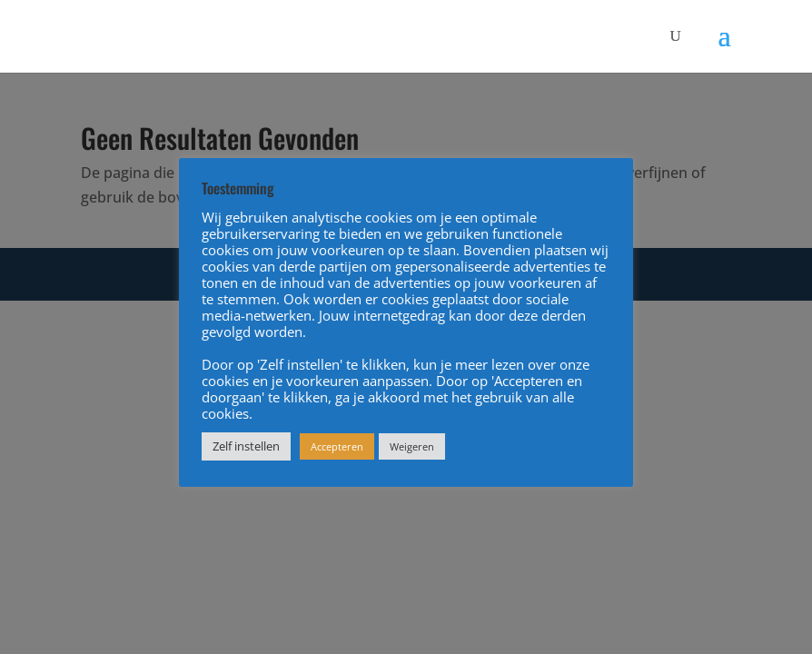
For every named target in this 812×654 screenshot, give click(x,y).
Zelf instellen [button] (246, 446)
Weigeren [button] (412, 446)
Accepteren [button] (337, 446)
